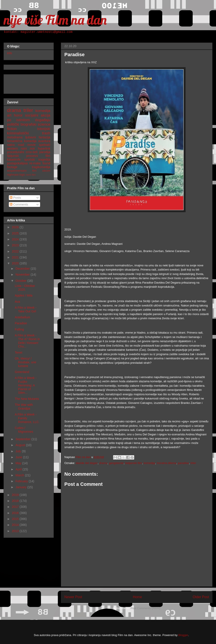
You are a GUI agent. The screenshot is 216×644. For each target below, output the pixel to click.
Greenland (22, 372)
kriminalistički (18, 133)
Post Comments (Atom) (145, 608)
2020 (16, 263)
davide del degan (87, 463)
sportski (30, 160)
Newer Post (73, 597)
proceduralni (16, 152)
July (19, 451)
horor (18, 115)
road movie (27, 145)
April (19, 469)
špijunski (13, 156)
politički (13, 124)
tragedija (44, 160)
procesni (32, 156)
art (9, 115)
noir (32, 148)
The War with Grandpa (24, 407)
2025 (16, 233)
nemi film (31, 175)
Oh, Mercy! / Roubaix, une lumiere (26, 362)
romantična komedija (22, 141)
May (19, 463)
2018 (16, 501)
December (23, 269)
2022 (16, 251)
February (22, 481)
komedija (149, 463)
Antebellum (22, 317)
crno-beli (32, 152)
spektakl (45, 145)
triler (193, 463)
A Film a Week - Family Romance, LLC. (27, 418)
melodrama (15, 137)
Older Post (201, 597)
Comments (19, 204)
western (12, 148)
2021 (16, 257)
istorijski (44, 129)
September (23, 439)
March (20, 475)
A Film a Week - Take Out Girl (26, 309)
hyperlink (44, 148)
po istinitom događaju (29, 120)
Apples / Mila (24, 295)
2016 (16, 513)
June (19, 457)
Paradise (21, 323)
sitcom (46, 171)
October (21, 281)
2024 (16, 239)
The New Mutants (27, 399)
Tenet (19, 353)
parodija (45, 152)
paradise (183, 463)
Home (138, 597)
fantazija (45, 137)
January (21, 487)
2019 (16, 495)
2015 (16, 519)
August (21, 445)
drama (103, 463)
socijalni (32, 115)
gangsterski (116, 463)
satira (11, 145)
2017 (16, 507)
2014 (16, 525)
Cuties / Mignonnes (24, 430)
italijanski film (134, 463)
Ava (17, 302)
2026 (16, 227)
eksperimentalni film (22, 171)
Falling (19, 329)
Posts (15, 198)
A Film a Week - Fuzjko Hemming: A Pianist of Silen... (26, 385)
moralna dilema (167, 463)
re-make (35, 163)
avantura (44, 141)
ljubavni (31, 137)
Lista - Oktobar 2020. (25, 288)
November (23, 275)
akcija (46, 115)
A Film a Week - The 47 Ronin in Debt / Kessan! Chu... (27, 341)
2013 (16, 531)
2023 (16, 245)
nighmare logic (16, 175)
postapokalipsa (17, 163)
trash (46, 133)
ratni (24, 148)
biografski (28, 124)
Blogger (183, 635)
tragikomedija (41, 167)
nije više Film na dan (55, 20)
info (10, 53)
